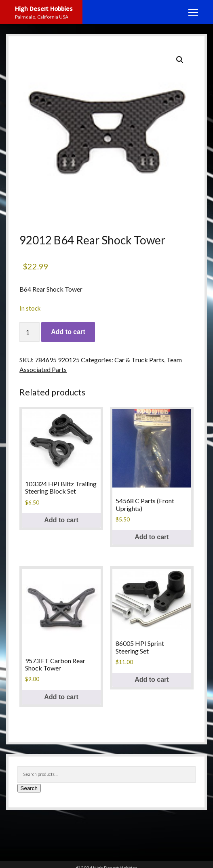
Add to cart (68, 332)
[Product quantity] (30, 332)
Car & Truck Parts (139, 360)
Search (29, 788)
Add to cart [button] (61, 520)
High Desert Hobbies (44, 8)
